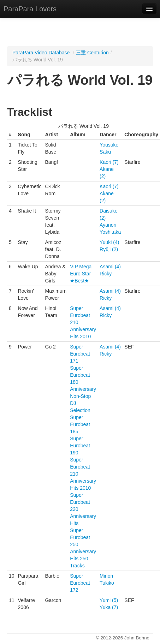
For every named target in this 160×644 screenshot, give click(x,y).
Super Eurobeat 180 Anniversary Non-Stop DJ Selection (83, 389)
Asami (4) (110, 267)
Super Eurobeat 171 (80, 354)
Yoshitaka (110, 232)
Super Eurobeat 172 (80, 583)
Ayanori (108, 225)
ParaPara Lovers (30, 9)
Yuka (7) (109, 607)
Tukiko (107, 583)
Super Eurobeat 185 (80, 424)
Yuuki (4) (109, 242)
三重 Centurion (92, 53)
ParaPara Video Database (41, 53)
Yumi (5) (109, 600)
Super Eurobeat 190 (80, 446)
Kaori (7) (109, 162)
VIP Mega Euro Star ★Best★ (81, 274)
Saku (105, 152)
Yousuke (109, 145)
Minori (106, 576)
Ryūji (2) (109, 249)
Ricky (106, 274)
